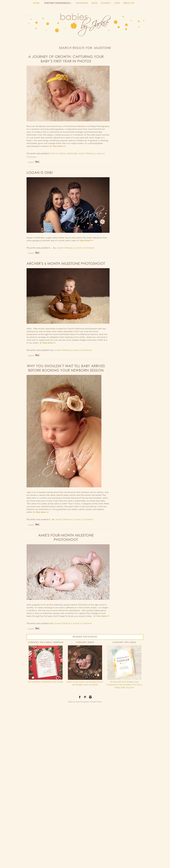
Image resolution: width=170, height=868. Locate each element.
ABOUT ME (129, 3)
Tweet (31, 162)
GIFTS (117, 3)
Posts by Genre (58, 153)
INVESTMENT (82, 3)
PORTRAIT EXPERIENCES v (58, 3)
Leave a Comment (85, 248)
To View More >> (58, 146)
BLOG (95, 3)
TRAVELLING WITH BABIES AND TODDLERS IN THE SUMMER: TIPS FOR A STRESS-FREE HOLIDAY (124, 685)
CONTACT (106, 3)
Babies (70, 153)
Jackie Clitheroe (86, 153)
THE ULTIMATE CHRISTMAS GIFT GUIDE (46, 682)
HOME (36, 3)
